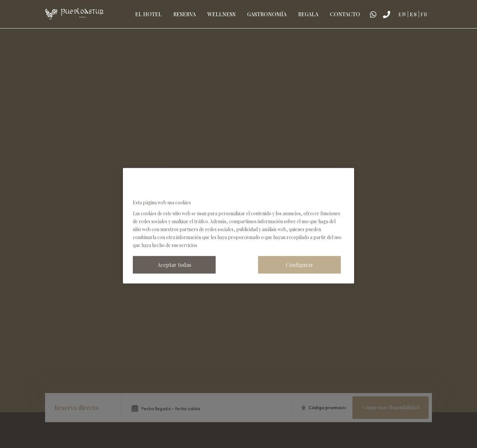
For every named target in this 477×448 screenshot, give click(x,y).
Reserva (185, 14)
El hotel (148, 14)
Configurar (300, 265)
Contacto (345, 14)
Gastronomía (267, 14)
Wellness (221, 14)
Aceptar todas (174, 265)
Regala (308, 14)
